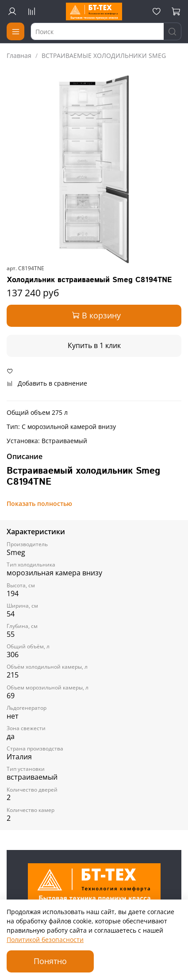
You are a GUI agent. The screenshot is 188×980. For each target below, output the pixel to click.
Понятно (50, 961)
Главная (19, 56)
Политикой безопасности (45, 940)
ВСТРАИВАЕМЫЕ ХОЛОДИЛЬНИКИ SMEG (104, 56)
